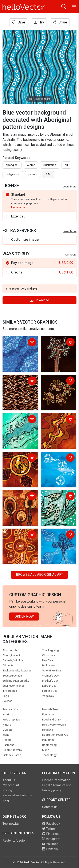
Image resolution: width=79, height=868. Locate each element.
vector (31, 165)
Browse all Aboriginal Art (39, 575)
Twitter (49, 829)
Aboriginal (12, 165)
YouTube (50, 844)
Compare (71, 255)
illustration (50, 165)
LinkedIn (50, 849)
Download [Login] (40, 300)
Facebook (51, 824)
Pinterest (50, 834)
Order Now (24, 616)
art (66, 165)
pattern (33, 174)
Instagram (51, 839)
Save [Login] (19, 22)
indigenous (13, 174)
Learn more (18, 207)
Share (60, 22)
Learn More (70, 187)
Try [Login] (39, 22)
